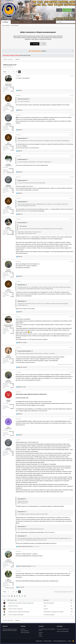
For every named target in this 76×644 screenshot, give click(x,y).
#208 (72, 219)
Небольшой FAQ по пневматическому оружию (19, 612)
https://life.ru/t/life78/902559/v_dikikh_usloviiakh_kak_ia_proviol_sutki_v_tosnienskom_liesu (37, 581)
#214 (72, 392)
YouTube (40, 636)
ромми (8, 560)
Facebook (41, 633)
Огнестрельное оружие (49, 615)
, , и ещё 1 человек (28, 547)
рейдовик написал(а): (22, 138)
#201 (72, 76)
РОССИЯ (12, 334)
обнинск (12, 277)
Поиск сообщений (15, 26)
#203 (72, 115)
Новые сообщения (6, 26)
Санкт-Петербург (10, 235)
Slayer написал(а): (21, 499)
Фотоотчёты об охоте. (13, 606)
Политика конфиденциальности (60, 641)
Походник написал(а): (22, 180)
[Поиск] (73, 10)
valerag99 (8, 400)
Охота (45, 606)
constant (8, 356)
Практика (46, 609)
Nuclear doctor (8, 84)
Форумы (7, 22)
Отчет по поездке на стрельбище (16, 615)
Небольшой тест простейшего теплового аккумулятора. (21, 603)
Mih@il (8, 227)
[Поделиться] (70, 76)
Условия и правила (48, 641)
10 (16, 72)
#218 (72, 571)
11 (19, 72)
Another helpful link (25, 631)
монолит (8, 270)
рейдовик (8, 123)
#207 (72, 198)
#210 (72, 281)
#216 (72, 440)
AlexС (8, 104)
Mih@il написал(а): (21, 285)
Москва (12, 91)
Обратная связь (39, 641)
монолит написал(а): (22, 223)
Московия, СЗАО (10, 173)
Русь (13, 131)
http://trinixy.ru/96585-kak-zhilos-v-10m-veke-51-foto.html (29, 556)
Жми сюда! (23, 55)
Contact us (23, 629)
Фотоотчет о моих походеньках (16, 609)
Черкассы (12, 436)
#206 (72, 177)
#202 (72, 96)
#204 (72, 135)
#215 (72, 419)
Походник (8, 164)
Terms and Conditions (25, 633)
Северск (12, 363)
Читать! (44, 51)
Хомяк (8, 580)
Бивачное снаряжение (49, 603)
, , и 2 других (27, 566)
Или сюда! (28, 55)
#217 (72, 552)
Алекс (8, 427)
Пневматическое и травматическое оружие (54, 612)
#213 (72, 372)
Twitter (40, 634)
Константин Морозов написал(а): (25, 351)
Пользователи (29, 22)
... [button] (11, 72)
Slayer (5, 67)
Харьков (12, 409)
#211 (72, 317)
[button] (10, 22)
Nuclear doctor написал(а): (23, 99)
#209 (72, 262)
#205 (72, 156)
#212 (72, 348)
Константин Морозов (8, 325)
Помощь (70, 641)
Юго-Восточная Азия (10, 588)
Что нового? (17, 22)
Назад (5, 72)
